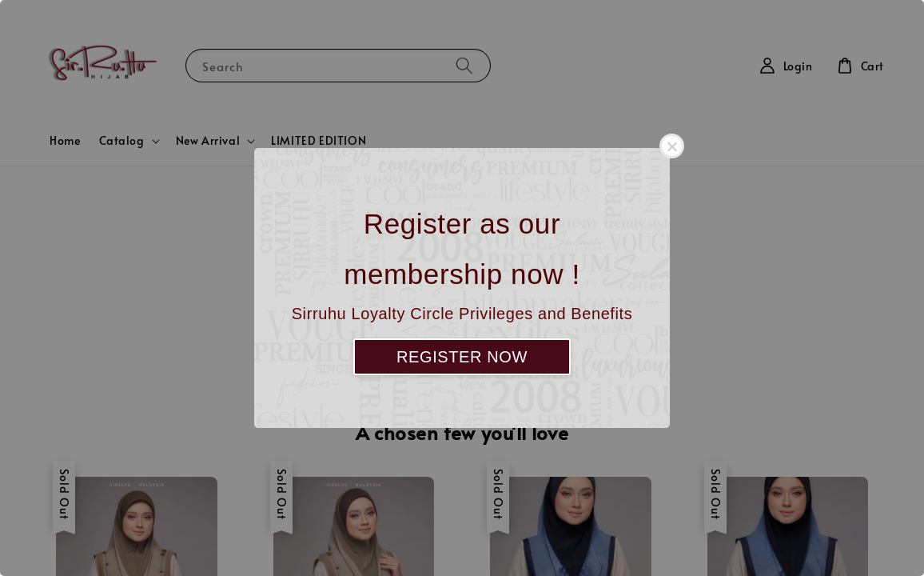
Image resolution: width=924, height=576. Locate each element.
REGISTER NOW (462, 357)
